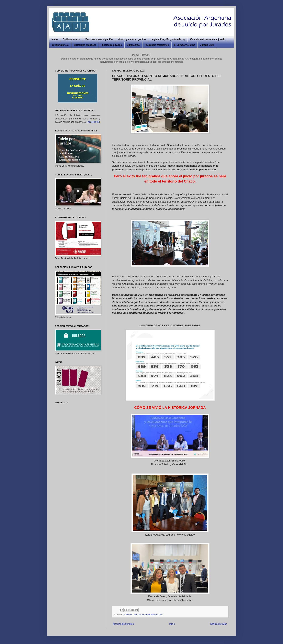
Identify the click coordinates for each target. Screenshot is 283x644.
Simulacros (133, 45)
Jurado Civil (207, 45)
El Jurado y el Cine (184, 45)
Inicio (55, 39)
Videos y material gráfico (132, 39)
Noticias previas (219, 624)
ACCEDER (93, 122)
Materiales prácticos (85, 45)
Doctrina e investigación (99, 39)
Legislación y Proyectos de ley (168, 39)
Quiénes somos (71, 39)
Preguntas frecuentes (157, 45)
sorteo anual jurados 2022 (151, 615)
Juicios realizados (112, 45)
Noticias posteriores (123, 624)
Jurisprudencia (60, 45)
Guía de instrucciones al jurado (208, 39)
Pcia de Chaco (130, 615)
